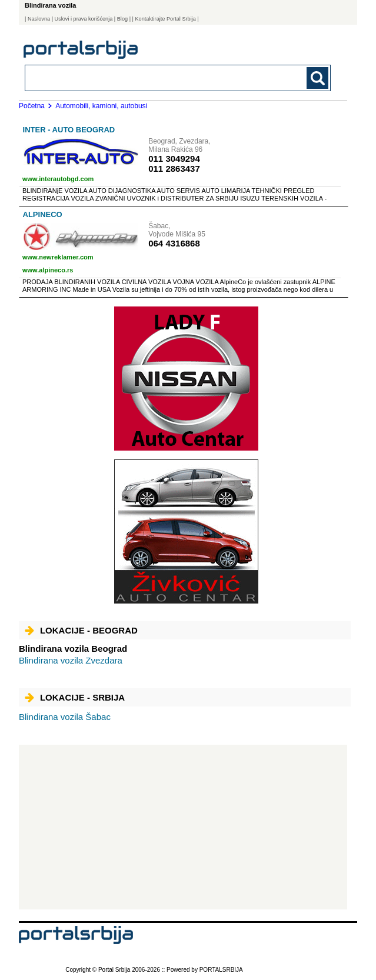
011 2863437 (174, 169)
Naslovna (39, 19)
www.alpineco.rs (48, 270)
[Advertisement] (183, 827)
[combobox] (148, 77)
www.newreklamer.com (58, 257)
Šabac (65, 717)
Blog (122, 19)
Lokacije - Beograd (81, 630)
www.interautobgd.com (58, 179)
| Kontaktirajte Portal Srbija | (166, 19)
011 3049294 (174, 159)
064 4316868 (174, 243)
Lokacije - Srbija (75, 697)
